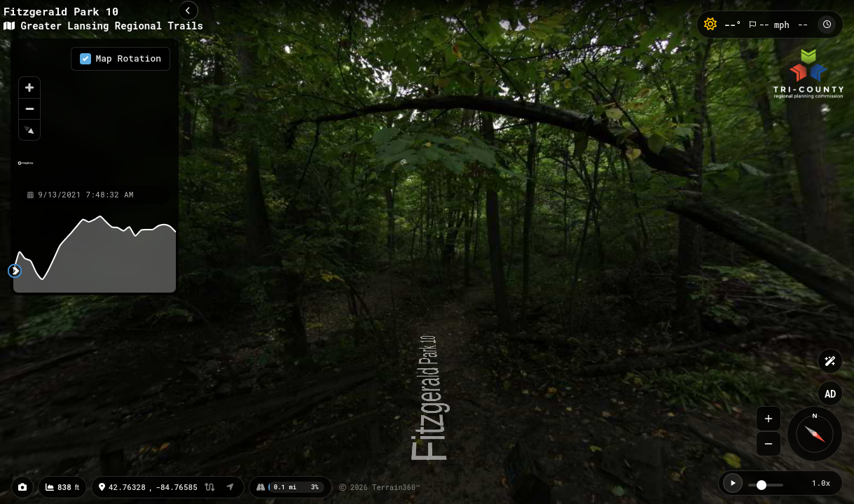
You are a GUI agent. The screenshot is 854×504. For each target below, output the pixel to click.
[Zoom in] (29, 87)
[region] (95, 111)
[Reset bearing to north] (29, 129)
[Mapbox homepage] (26, 169)
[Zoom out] (29, 108)
